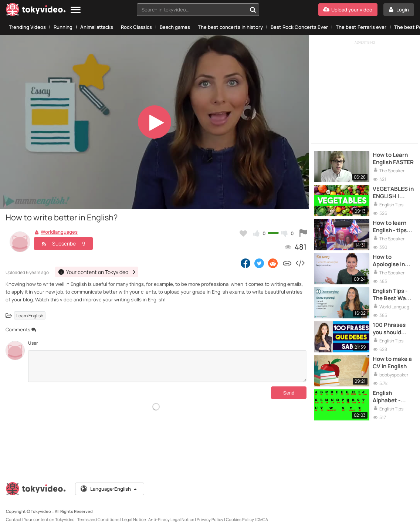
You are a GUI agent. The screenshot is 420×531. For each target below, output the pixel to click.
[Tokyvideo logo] (36, 11)
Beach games (175, 27)
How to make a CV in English (392, 363)
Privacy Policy (210, 519)
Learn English (30, 316)
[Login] (399, 10)
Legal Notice (134, 519)
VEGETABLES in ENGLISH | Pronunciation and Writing (393, 193)
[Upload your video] (348, 10)
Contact (14, 519)
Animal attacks (97, 27)
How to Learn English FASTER (393, 159)
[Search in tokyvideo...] (253, 10)
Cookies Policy (240, 519)
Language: (109, 489)
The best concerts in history (230, 27)
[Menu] (76, 10)
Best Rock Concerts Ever (299, 27)
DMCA (262, 519)
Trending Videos (27, 27)
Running (63, 27)
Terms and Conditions (98, 519)
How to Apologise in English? (389, 261)
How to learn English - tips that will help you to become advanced (392, 227)
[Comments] (167, 366)
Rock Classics (136, 27)
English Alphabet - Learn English (390, 397)
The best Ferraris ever (361, 27)
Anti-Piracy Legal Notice (171, 519)
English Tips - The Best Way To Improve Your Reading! (391, 295)
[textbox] (192, 10)
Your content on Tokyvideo (49, 519)
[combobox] (198, 10)
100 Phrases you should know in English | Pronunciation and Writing (393, 329)
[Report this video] (303, 233)
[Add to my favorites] (243, 233)
